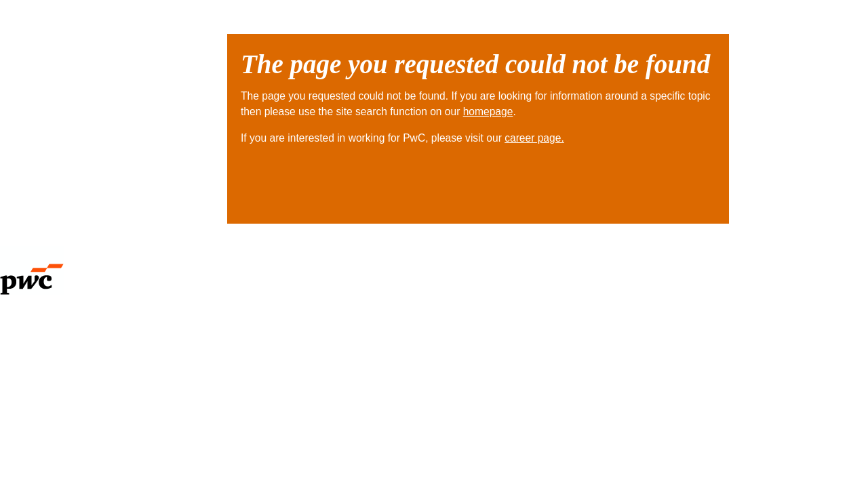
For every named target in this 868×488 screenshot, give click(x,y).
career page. (534, 138)
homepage (488, 111)
